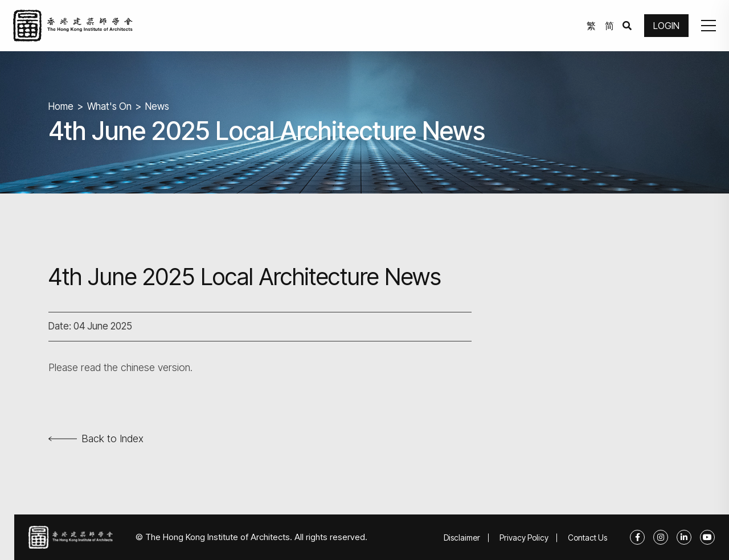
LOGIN (666, 26)
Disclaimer (462, 538)
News (157, 106)
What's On (109, 106)
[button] (708, 26)
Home (61, 106)
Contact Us (587, 538)
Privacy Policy (524, 538)
